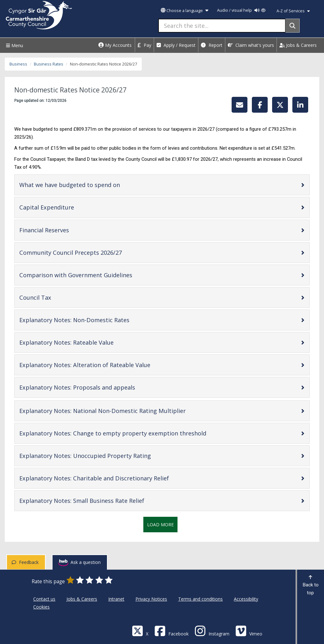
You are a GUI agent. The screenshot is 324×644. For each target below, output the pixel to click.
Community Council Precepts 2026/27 (91, 252)
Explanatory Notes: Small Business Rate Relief (102, 500)
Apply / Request (176, 45)
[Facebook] (171, 631)
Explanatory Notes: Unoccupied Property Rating (105, 456)
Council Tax (55, 297)
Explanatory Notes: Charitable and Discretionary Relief (114, 478)
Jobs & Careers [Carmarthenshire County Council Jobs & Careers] (82, 599)
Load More (160, 525)
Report (212, 45)
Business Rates (49, 64)
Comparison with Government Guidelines (96, 275)
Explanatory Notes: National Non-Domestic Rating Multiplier (123, 411)
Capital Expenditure (67, 207)
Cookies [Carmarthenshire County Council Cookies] (41, 607)
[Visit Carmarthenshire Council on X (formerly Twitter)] (140, 631)
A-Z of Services (293, 11)
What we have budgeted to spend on (90, 185)
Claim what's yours (251, 45)
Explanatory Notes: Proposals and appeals (97, 387)
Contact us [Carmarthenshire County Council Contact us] (44, 599)
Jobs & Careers (298, 45)
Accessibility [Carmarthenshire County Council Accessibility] (246, 599)
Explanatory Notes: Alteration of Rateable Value (105, 365)
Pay (144, 45)
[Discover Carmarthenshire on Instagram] (212, 631)
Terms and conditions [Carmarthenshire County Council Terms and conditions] (200, 599)
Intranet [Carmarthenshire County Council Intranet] (116, 599)
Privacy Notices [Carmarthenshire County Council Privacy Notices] (151, 599)
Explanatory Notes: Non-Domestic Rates (94, 320)
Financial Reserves (64, 230)
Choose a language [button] (184, 11)
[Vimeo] (249, 631)
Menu (14, 45)
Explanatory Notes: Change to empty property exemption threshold (133, 433)
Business (18, 64)
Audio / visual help (241, 10)
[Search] (293, 26)
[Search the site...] (222, 26)
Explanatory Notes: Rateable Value (87, 342)
